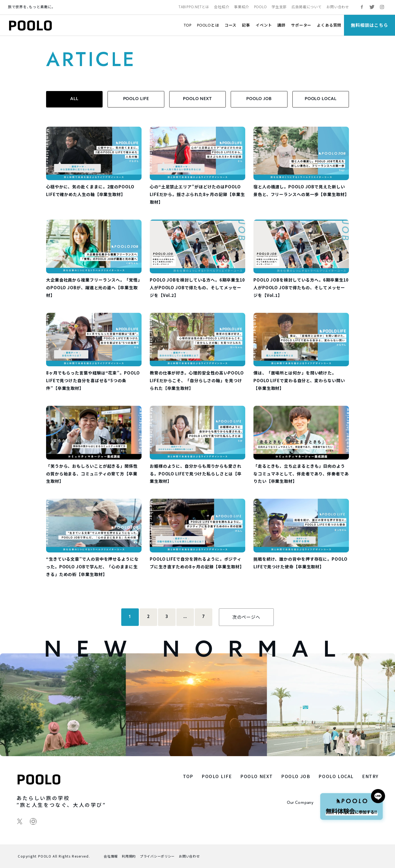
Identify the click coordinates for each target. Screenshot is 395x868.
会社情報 (111, 856)
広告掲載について (307, 7)
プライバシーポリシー (157, 856)
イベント (264, 25)
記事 (246, 25)
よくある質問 (329, 25)
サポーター (301, 25)
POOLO (260, 7)
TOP (188, 25)
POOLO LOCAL (321, 99)
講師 (281, 25)
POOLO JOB (259, 99)
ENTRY (370, 776)
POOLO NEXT (198, 99)
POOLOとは (208, 25)
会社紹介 (222, 7)
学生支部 (279, 7)
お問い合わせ (338, 7)
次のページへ (246, 617)
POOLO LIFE (136, 99)
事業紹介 (242, 7)
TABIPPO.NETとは (194, 7)
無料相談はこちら (369, 25)
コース (231, 25)
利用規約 (129, 856)
